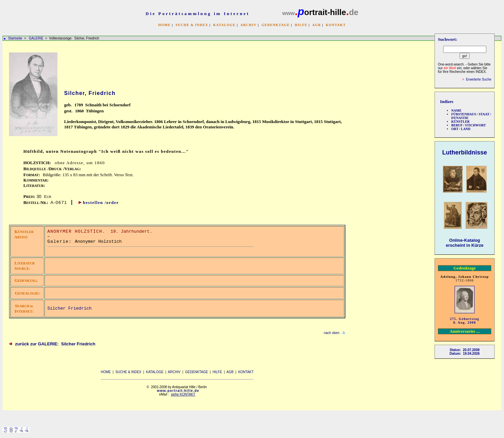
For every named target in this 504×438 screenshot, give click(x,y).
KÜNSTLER (460, 122)
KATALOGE (224, 25)
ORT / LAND (461, 129)
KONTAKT (336, 25)
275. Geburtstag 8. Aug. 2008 (465, 321)
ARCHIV (248, 25)
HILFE (301, 25)
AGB (317, 25)
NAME (456, 111)
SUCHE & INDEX (192, 25)
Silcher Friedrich (70, 308)
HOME (164, 25)
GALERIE (36, 38)
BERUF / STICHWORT (469, 125)
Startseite (15, 38)
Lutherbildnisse (465, 152)
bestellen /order (101, 202)
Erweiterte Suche (479, 79)
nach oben (331, 333)
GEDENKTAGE (276, 25)
